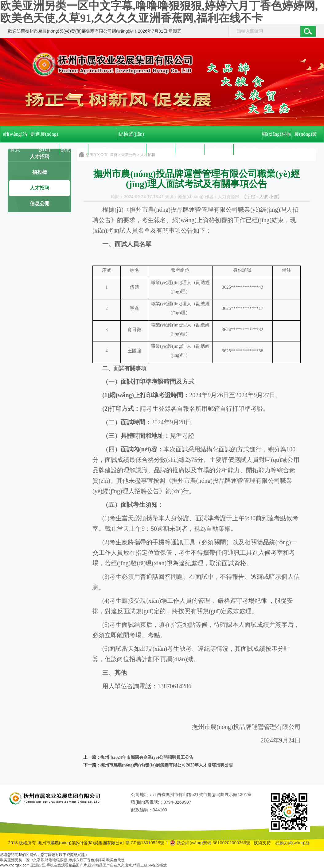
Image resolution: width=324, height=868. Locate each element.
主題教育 (248, 149)
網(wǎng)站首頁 (15, 137)
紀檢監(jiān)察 (131, 137)
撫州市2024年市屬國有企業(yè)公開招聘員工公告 (147, 757)
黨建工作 (102, 149)
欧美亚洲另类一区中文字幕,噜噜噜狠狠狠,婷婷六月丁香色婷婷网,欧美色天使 (62, 860)
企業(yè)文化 (160, 149)
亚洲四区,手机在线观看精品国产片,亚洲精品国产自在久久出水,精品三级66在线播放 (98, 865)
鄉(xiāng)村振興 (276, 137)
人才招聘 (40, 188)
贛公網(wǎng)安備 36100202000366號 (210, 843)
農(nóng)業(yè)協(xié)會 (306, 137)
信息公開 (40, 204)
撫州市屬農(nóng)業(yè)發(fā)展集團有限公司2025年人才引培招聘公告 (167, 765)
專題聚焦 (189, 149)
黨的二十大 (73, 149)
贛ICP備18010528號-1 (147, 843)
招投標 (40, 172)
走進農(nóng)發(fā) (44, 137)
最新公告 (218, 149)
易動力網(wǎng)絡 (293, 843)
